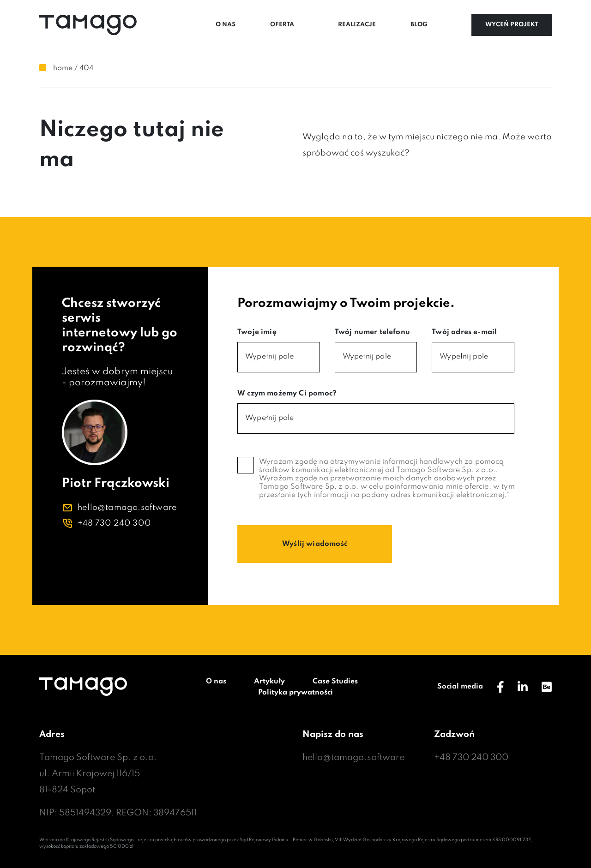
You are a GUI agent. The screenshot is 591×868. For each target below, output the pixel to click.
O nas (226, 25)
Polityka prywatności (295, 693)
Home (63, 68)
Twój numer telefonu (372, 332)
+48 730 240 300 (114, 523)
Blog (419, 25)
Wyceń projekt (512, 25)
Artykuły (269, 682)
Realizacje (357, 25)
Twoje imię (257, 332)
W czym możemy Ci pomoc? (287, 394)
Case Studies (335, 682)
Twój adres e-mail (464, 332)
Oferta (282, 25)
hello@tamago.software (127, 508)
